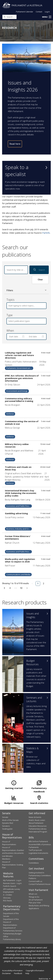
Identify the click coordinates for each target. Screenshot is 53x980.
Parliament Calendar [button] (25, 12)
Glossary (7, 898)
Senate (5, 817)
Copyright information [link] (35, 970)
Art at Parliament (36, 900)
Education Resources (38, 826)
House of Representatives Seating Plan (13, 865)
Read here (15, 144)
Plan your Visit (35, 903)
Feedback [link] (18, 973)
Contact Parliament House (40, 884)
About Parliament (36, 823)
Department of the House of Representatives (11, 922)
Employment (8, 892)
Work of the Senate (10, 820)
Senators (6, 826)
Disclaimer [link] (7, 973)
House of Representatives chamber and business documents (13, 850)
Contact (39, 12)
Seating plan (7, 829)
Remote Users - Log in (12, 883)
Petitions (32, 878)
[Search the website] (9, 17)
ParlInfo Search (10, 886)
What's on (33, 894)
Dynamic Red (8, 823)
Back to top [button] (45, 979)
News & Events (35, 817)
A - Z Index (8, 895)
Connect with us (35, 881)
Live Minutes (7, 856)
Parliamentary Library (38, 829)
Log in (47, 12)
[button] (47, 17)
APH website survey (12, 889)
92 (21, 588)
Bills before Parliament (38, 841)
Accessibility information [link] (12, 970)
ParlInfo (46, 233)
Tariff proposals (35, 850)
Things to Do (34, 897)
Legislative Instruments (38, 853)
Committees (34, 863)
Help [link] (27, 973)
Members (6, 859)
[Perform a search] (5, 17)
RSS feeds (8, 901)
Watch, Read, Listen (37, 820)
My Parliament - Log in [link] (12, 880)
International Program (38, 832)
